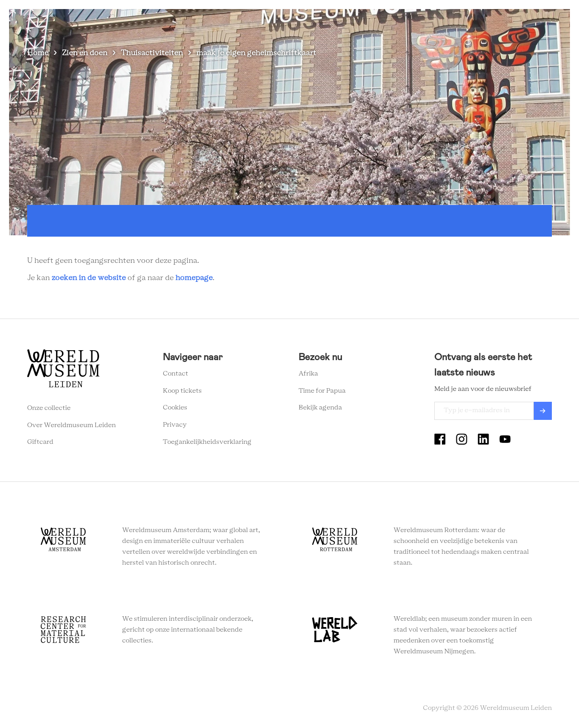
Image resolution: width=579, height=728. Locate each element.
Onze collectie (49, 408)
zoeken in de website (89, 278)
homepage (194, 278)
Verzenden (543, 411)
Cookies (175, 408)
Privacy (175, 425)
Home (38, 53)
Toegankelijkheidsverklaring (207, 442)
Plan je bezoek (292, 22)
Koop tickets (182, 391)
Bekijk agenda (320, 408)
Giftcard (40, 442)
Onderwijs (408, 22)
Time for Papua (322, 391)
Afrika (308, 374)
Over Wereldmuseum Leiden (71, 425)
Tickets (450, 22)
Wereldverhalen (353, 22)
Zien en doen (235, 22)
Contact (176, 374)
